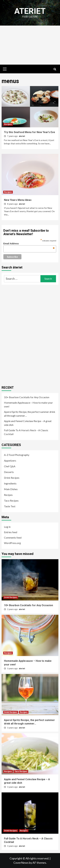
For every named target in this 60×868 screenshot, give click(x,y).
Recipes (8, 124)
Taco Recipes (11, 501)
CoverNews (21, 863)
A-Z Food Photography (17, 455)
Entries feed (11, 532)
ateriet (22, 136)
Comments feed (13, 538)
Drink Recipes (12, 478)
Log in (7, 527)
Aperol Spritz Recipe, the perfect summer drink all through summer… (30, 414)
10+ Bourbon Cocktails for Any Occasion (27, 397)
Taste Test (10, 506)
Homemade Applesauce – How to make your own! (28, 404)
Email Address (29, 244)
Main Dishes (11, 489)
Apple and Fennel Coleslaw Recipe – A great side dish (28, 423)
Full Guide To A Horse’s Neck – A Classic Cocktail (26, 432)
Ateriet (30, 11)
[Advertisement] (30, 45)
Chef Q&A (10, 466)
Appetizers (10, 461)
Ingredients (10, 483)
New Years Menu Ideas (18, 200)
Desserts (9, 472)
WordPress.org (12, 543)
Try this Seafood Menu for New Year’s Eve (30, 132)
